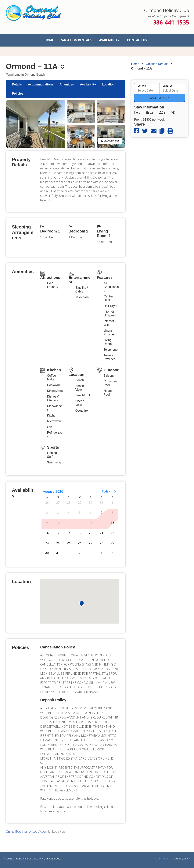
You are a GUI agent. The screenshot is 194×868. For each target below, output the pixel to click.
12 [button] (80, 523)
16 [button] (47, 533)
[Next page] (115, 492)
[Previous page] (96, 492)
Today (106, 491)
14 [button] (102, 523)
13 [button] (91, 523)
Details (17, 84)
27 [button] (58, 503)
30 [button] (91, 503)
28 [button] (69, 503)
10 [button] (58, 523)
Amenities (67, 84)
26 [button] (47, 503)
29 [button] (80, 503)
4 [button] (69, 513)
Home (49, 40)
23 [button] (47, 543)
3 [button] (58, 513)
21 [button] (102, 533)
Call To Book (160, 98)
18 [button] (69, 533)
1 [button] (112, 503)
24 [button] (58, 543)
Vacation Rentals (76, 40)
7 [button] (101, 513)
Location (108, 84)
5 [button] (80, 513)
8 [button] (112, 513)
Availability (109, 40)
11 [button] (69, 523)
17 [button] (58, 533)
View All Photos (110, 141)
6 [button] (91, 513)
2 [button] (47, 513)
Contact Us (137, 40)
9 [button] (47, 523)
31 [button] (102, 503)
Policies (18, 94)
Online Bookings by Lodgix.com (27, 832)
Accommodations (41, 84)
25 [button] (69, 543)
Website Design (164, 859)
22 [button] (112, 533)
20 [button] (91, 533)
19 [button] (80, 533)
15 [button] (112, 523)
